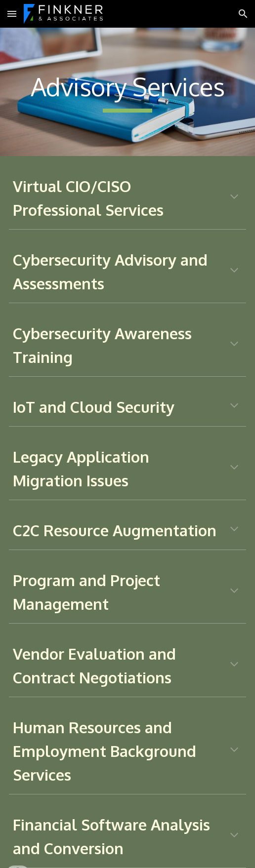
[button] (12, 14)
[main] (128, 92)
